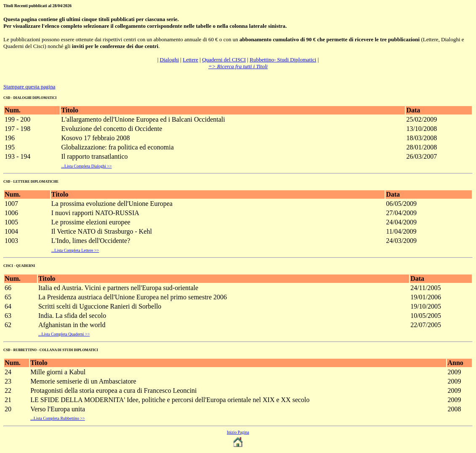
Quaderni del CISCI (224, 60)
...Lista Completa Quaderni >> (64, 334)
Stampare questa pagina (29, 87)
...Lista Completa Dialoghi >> (86, 166)
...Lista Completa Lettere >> (75, 250)
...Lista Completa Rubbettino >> (58, 418)
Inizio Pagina (238, 432)
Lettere (190, 60)
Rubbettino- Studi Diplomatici (283, 60)
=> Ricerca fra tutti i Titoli (238, 66)
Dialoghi (170, 60)
